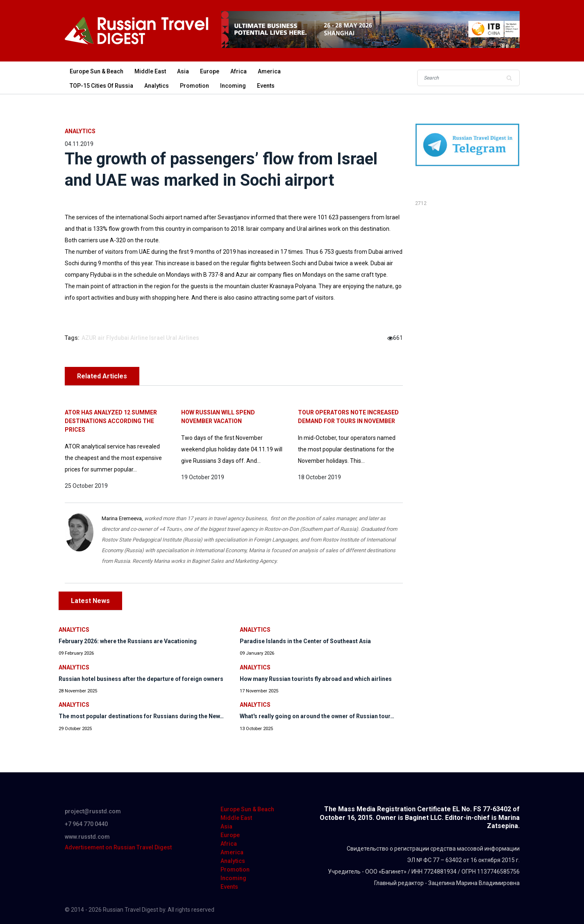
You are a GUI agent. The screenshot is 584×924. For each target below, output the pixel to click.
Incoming (233, 86)
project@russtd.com (93, 811)
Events (266, 86)
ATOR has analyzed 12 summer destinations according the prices (111, 421)
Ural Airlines (183, 338)
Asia (183, 71)
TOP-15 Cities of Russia (101, 86)
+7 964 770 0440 (86, 824)
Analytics (157, 86)
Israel (157, 338)
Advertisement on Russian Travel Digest (118, 847)
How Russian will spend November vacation (218, 417)
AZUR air (93, 338)
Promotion (194, 86)
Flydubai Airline (127, 338)
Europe (210, 71)
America (269, 71)
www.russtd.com (87, 837)
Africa (239, 71)
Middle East (150, 71)
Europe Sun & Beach (97, 71)
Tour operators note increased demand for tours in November (348, 417)
